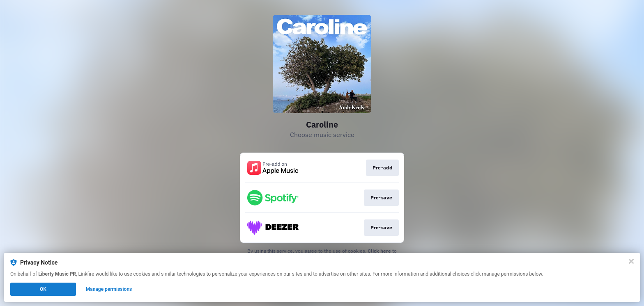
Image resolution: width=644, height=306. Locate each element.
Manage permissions (109, 289)
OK (43, 289)
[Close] (631, 261)
